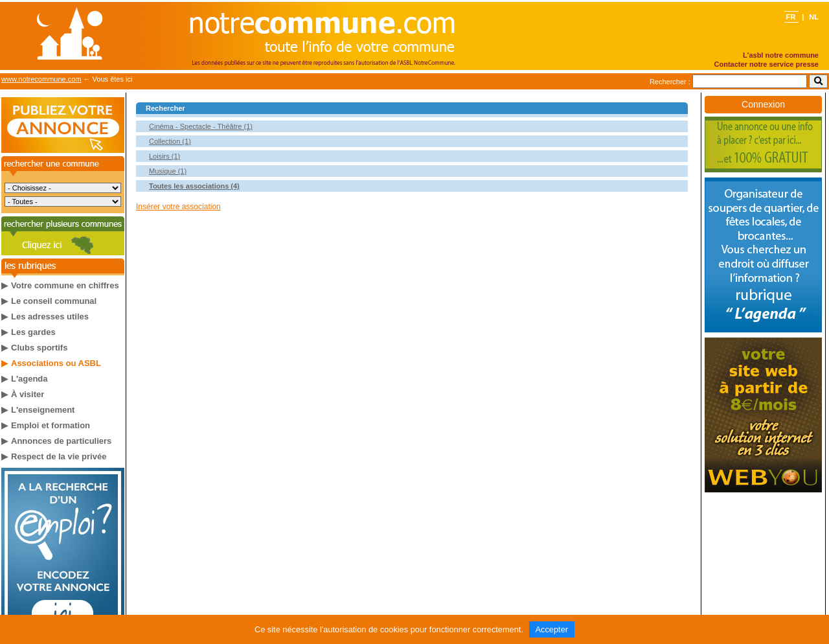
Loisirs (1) (165, 156)
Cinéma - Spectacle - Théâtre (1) (201, 126)
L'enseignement (43, 410)
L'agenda (29, 379)
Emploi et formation (51, 425)
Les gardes (33, 332)
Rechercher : (670, 82)
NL (814, 17)
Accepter (552, 629)
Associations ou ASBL (56, 363)
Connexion (763, 104)
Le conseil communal (54, 301)
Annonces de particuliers (61, 441)
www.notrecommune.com (41, 79)
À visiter (28, 394)
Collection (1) (170, 141)
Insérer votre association (178, 207)
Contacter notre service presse (767, 64)
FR (791, 17)
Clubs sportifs (39, 348)
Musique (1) (168, 171)
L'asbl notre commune (781, 55)
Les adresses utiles (50, 316)
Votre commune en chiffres (65, 285)
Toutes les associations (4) (194, 186)
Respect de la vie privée (59, 456)
